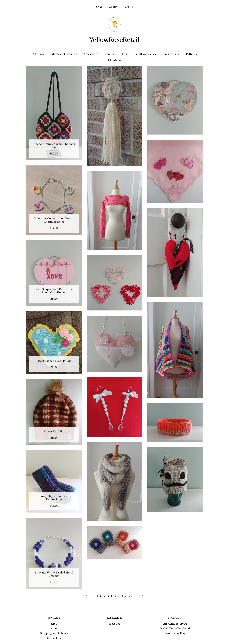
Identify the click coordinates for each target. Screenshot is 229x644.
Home (125, 54)
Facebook (114, 624)
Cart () (128, 7)
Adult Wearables (145, 54)
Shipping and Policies (54, 633)
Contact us (54, 638)
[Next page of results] (142, 596)
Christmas (115, 60)
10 (131, 596)
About (113, 7)
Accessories (91, 54)
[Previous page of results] (87, 596)
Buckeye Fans (171, 54)
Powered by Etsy (175, 633)
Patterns (191, 54)
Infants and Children (64, 54)
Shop (99, 7)
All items (38, 54)
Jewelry (110, 54)
